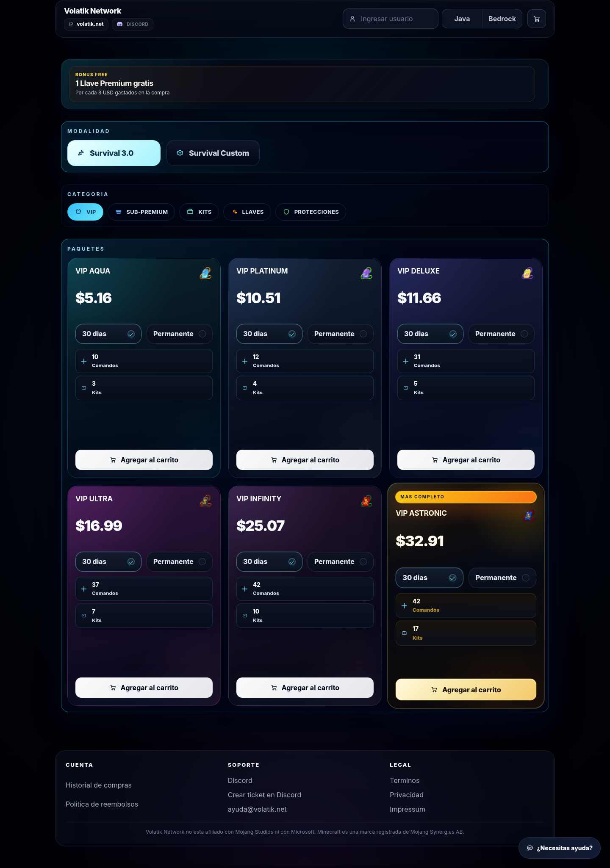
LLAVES (247, 213)
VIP (85, 213)
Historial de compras (99, 786)
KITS (199, 213)
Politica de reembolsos (102, 805)
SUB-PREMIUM (141, 213)
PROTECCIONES (311, 213)
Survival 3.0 (105, 154)
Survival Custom (213, 154)
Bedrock (502, 19)
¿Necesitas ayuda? (560, 848)
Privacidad (407, 796)
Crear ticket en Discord (265, 796)
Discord (240, 782)
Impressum (408, 810)
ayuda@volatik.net (257, 810)
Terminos (405, 782)
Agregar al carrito (144, 461)
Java (462, 19)
